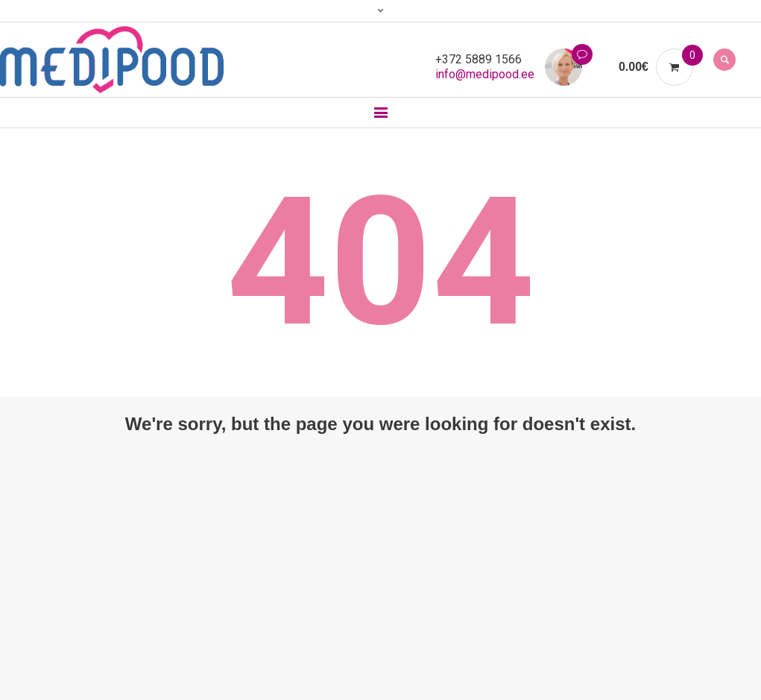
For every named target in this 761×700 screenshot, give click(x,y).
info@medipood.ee (485, 74)
